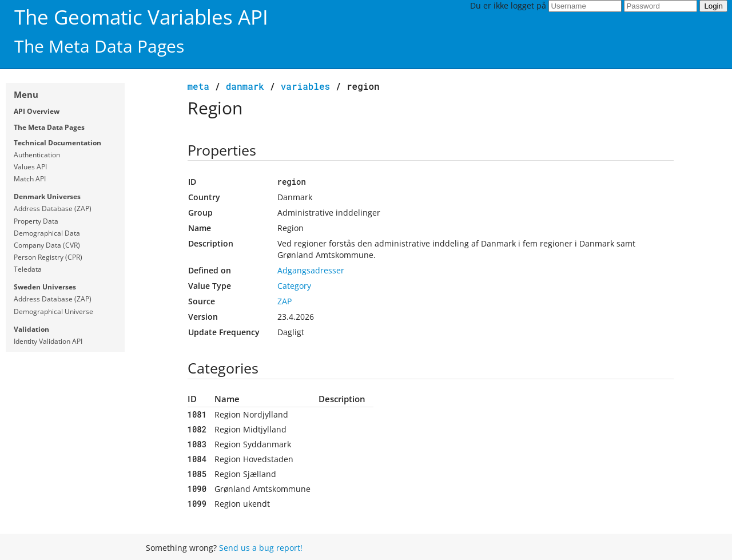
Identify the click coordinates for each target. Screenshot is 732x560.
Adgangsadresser (311, 270)
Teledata (28, 269)
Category (294, 286)
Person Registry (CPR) (48, 257)
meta (198, 86)
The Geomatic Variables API (141, 17)
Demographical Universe (53, 311)
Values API (30, 167)
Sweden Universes (45, 287)
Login (713, 6)
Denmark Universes (47, 196)
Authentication (37, 155)
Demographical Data (47, 233)
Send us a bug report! (261, 548)
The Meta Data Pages (49, 127)
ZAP (285, 301)
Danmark (245, 86)
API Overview (37, 111)
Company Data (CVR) (47, 245)
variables (305, 86)
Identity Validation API (48, 341)
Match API (30, 179)
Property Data (36, 221)
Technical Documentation (57, 143)
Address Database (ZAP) (53, 208)
